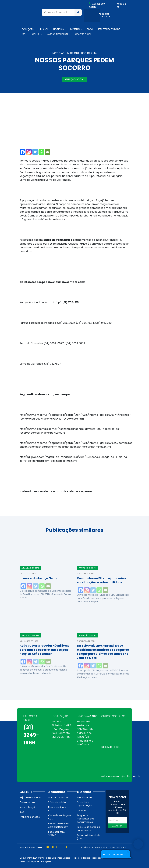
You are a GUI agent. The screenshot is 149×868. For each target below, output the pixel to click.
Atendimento (84, 797)
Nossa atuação (28, 807)
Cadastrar (118, 826)
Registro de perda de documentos (88, 829)
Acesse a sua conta (59, 797)
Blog (90, 29)
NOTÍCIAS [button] (59, 29)
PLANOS (44, 29)
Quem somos (27, 802)
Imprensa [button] (75, 29)
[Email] (48, 152)
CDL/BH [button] (36, 34)
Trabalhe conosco (30, 817)
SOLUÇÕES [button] (28, 29)
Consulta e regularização (84, 804)
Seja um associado (30, 797)
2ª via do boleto (57, 802)
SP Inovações (44, 861)
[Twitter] (35, 152)
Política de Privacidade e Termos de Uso (103, 847)
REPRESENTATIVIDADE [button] (109, 29)
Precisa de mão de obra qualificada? (59, 825)
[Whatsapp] (41, 152)
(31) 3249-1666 (31, 735)
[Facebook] (23, 152)
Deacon (81, 811)
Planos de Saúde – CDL (58, 809)
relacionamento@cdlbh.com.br (121, 776)
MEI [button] (24, 34)
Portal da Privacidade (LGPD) (89, 837)
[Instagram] (29, 152)
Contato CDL (83, 34)
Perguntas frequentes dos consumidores (85, 819)
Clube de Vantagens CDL (60, 817)
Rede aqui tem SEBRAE (56, 834)
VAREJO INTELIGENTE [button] (58, 34)
